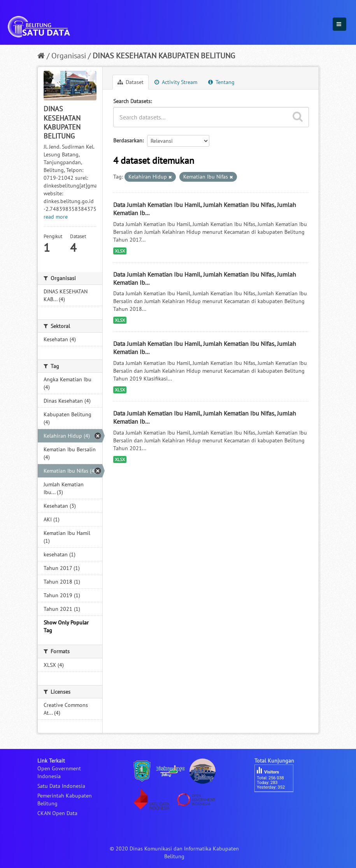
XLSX (120, 251)
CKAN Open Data (57, 813)
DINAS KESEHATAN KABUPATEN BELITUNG (164, 56)
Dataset (131, 82)
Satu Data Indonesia (61, 786)
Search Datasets (132, 101)
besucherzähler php (278, 805)
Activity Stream (176, 82)
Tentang (221, 82)
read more (56, 217)
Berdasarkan (128, 140)
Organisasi (69, 56)
